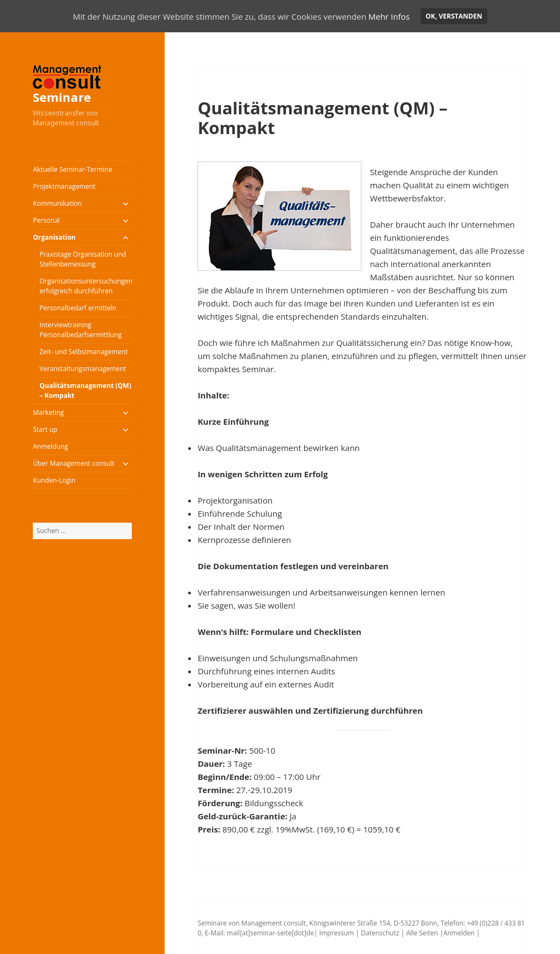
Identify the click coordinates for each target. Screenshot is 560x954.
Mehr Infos (389, 16)
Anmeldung (50, 446)
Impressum (337, 933)
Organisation (54, 237)
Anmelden (459, 933)
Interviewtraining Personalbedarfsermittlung (80, 330)
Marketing (48, 412)
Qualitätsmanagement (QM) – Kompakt (85, 391)
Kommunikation (57, 203)
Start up (45, 429)
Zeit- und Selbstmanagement (83, 352)
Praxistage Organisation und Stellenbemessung (83, 259)
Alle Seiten (421, 933)
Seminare (62, 97)
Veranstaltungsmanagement (83, 369)
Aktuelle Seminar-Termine (72, 169)
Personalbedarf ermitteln (78, 308)
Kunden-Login (54, 480)
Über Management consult (74, 463)
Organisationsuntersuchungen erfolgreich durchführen (86, 286)
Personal (46, 220)
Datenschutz (379, 933)
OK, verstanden (454, 16)
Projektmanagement (64, 186)
